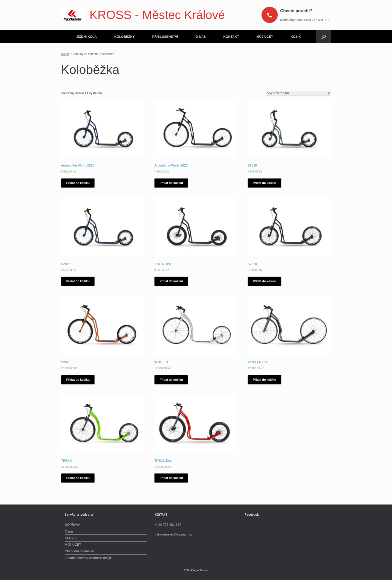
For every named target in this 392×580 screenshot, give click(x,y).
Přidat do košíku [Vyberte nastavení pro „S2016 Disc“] (171, 281)
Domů (65, 54)
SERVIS (71, 538)
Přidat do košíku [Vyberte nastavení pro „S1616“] (264, 183)
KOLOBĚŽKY (124, 37)
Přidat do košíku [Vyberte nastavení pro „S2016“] (78, 281)
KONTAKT (231, 37)
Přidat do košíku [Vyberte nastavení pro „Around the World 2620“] (171, 183)
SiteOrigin (192, 570)
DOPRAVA (72, 525)
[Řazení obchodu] (298, 93)
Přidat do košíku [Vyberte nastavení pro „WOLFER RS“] (264, 380)
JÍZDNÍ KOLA (87, 37)
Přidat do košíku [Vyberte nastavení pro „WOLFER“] (171, 380)
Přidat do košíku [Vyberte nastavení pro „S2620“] (78, 380)
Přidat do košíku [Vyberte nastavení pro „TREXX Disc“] (171, 478)
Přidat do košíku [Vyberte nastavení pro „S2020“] (264, 281)
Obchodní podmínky (79, 551)
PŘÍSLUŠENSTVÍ (165, 37)
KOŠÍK (296, 37)
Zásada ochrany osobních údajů (88, 558)
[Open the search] (324, 37)
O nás (69, 531)
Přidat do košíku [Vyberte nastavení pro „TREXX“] (78, 478)
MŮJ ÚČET (265, 37)
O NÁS (201, 37)
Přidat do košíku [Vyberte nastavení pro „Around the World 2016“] (78, 183)
